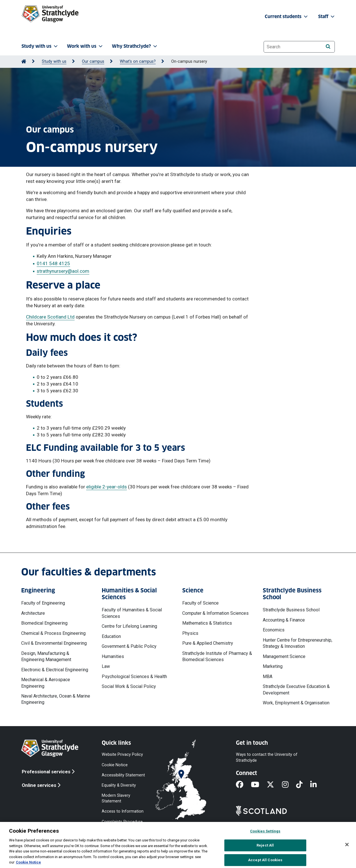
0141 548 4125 (53, 263)
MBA (268, 677)
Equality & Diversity (119, 785)
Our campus (93, 61)
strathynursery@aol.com (63, 271)
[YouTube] (259, 785)
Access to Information (123, 811)
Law (106, 666)
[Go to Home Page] (24, 61)
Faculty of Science (200, 603)
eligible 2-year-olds (107, 487)
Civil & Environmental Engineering (54, 643)
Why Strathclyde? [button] (135, 46)
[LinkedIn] (317, 785)
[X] (274, 785)
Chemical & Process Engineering (53, 633)
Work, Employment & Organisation (296, 703)
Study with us (54, 61)
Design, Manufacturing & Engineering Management (46, 656)
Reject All (265, 845)
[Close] (347, 845)
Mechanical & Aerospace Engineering (46, 683)
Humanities (113, 656)
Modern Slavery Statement (116, 798)
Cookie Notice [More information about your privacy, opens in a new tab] (28, 862)
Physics (190, 633)
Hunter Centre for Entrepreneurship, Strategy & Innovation (298, 643)
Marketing (273, 666)
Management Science (284, 656)
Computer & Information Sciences (215, 613)
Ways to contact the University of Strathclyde (267, 757)
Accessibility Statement (123, 775)
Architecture (33, 613)
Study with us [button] (40, 46)
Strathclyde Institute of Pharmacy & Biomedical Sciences (217, 656)
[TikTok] (303, 785)
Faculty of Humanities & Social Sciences (132, 613)
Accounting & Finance (284, 620)
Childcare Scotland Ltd (50, 317)
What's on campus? (138, 61)
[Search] (328, 46)
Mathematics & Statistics (207, 623)
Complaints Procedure (122, 822)
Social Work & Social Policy (129, 686)
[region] (178, 845)
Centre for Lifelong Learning (129, 626)
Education (111, 636)
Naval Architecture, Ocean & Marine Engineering (56, 699)
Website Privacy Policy (122, 755)
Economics (274, 630)
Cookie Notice (115, 765)
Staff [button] (327, 17)
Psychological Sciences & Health (134, 677)
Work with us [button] (85, 46)
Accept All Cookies (265, 860)
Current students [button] (287, 17)
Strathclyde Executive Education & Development (296, 690)
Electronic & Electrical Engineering (55, 670)
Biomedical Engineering (44, 623)
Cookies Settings (265, 831)
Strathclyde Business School (291, 610)
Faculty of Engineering (43, 603)
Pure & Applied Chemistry (208, 643)
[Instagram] (289, 785)
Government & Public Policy (129, 646)
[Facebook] (243, 785)
